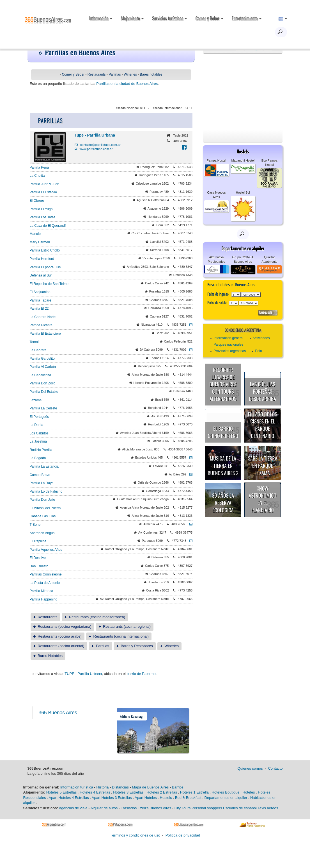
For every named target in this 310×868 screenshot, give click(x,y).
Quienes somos (250, 768)
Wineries (130, 74)
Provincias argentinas (230, 351)
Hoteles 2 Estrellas (162, 792)
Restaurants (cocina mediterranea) (97, 617)
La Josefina (38, 441)
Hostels (166, 798)
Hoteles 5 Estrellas (61, 792)
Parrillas (115, 74)
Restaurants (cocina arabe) (60, 636)
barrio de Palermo (141, 674)
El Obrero (37, 201)
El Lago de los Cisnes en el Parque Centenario (263, 425)
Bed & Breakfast (188, 798)
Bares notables (151, 74)
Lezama (36, 400)
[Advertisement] (243, 92)
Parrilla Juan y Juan (44, 184)
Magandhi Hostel (243, 160)
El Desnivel (38, 558)
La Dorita (37, 425)
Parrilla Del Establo (44, 392)
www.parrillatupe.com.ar (94, 149)
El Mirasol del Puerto (45, 508)
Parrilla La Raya (42, 483)
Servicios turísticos (169, 18)
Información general (229, 338)
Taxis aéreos (268, 808)
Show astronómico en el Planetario (263, 499)
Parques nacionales (229, 345)
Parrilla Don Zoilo (43, 383)
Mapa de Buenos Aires (150, 787)
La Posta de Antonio (45, 583)
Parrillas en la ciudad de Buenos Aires (127, 84)
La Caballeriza (41, 375)
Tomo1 (35, 342)
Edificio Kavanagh (132, 716)
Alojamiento (132, 18)
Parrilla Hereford (42, 259)
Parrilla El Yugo (41, 209)
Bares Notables (50, 656)
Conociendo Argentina (243, 331)
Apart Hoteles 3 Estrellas (112, 798)
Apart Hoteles (146, 798)
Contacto (275, 768)
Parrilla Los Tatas (43, 217)
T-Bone (35, 525)
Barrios (178, 787)
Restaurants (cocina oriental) (61, 646)
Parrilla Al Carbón (43, 367)
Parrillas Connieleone (46, 574)
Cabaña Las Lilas (43, 516)
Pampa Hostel (216, 160)
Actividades (261, 338)
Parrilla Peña (39, 167)
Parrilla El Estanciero (45, 334)
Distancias (120, 787)
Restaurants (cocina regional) (127, 626)
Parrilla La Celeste (43, 408)
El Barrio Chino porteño (223, 432)
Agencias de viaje (73, 808)
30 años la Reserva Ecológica (223, 503)
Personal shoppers (207, 808)
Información (101, 18)
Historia (102, 787)
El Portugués (39, 417)
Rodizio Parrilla (41, 450)
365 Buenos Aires (58, 713)
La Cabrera (38, 350)
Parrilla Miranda (42, 591)
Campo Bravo (40, 475)
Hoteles (249, 792)
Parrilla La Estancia (44, 466)
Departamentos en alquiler (226, 798)
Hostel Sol (243, 192)
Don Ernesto (39, 566)
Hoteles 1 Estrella (194, 792)
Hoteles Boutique (226, 792)
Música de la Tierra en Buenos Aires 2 (223, 465)
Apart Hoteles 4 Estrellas (69, 798)
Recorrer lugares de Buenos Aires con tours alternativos (223, 384)
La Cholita (37, 176)
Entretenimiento (247, 18)
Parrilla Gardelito (42, 359)
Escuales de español (240, 808)
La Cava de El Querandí (48, 226)
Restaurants (97, 74)
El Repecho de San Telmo (49, 284)
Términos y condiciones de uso (135, 835)
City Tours (183, 808)
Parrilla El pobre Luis (45, 267)
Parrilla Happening (44, 599)
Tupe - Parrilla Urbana (95, 135)
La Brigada (38, 458)
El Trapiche (38, 541)
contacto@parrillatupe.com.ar (98, 145)
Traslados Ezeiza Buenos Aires (146, 808)
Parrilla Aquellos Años (46, 550)
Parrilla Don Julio (43, 500)
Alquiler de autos (104, 808)
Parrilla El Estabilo (43, 192)
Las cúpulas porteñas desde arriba (263, 391)
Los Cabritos (39, 433)
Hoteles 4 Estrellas (95, 792)
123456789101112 (251, 294)
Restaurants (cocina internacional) (121, 636)
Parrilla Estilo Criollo (45, 250)
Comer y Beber (209, 18)
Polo (259, 351)
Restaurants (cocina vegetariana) (65, 626)
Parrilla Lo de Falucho (46, 491)
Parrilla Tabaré (41, 300)
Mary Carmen (40, 242)
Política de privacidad (183, 835)
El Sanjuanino (40, 292)
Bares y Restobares (137, 646)
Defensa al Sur (41, 275)
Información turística (77, 787)
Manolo (35, 234)
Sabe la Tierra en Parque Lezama (262, 465)
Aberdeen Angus (42, 533)
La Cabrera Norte (43, 317)
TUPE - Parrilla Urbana (83, 674)
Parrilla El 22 (39, 309)
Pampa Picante (41, 325)
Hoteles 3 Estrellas (128, 792)
